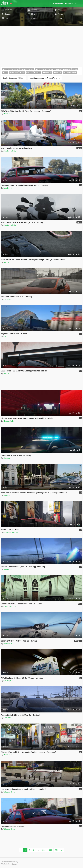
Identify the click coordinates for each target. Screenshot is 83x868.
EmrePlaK (7, 299)
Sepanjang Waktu (14, 78)
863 (50, 850)
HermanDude (9, 421)
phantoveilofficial (10, 151)
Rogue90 (7, 495)
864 (57, 850)
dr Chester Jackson (11, 532)
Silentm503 (8, 569)
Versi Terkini (45, 78)
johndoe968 (8, 188)
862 (44, 850)
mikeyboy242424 (10, 606)
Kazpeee (7, 458)
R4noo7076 (8, 644)
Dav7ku (6, 262)
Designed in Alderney (10, 861)
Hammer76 (8, 114)
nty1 (5, 336)
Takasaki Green (9, 792)
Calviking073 (8, 681)
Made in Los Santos (9, 864)
